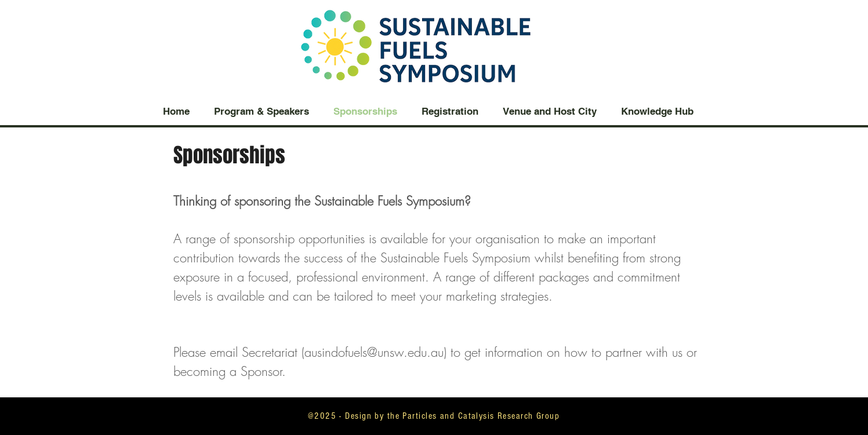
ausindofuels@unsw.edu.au (374, 352)
